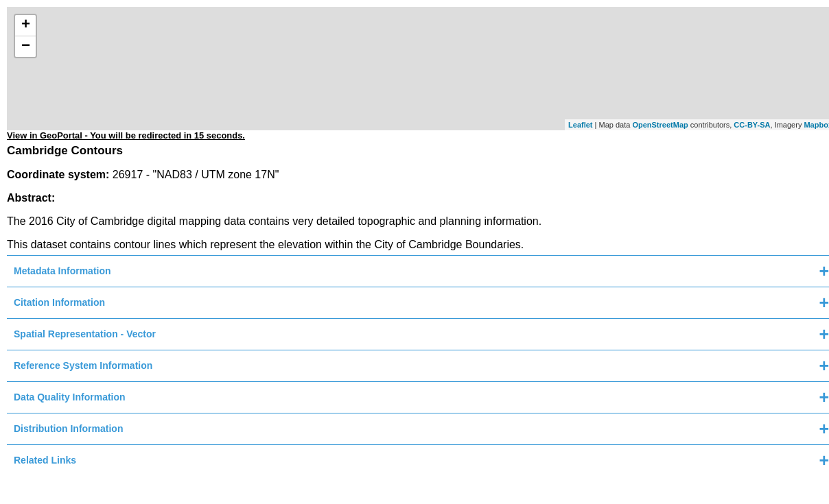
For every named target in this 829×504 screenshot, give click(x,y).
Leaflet (580, 125)
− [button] (26, 47)
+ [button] (26, 25)
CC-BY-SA (752, 125)
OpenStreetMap (660, 125)
